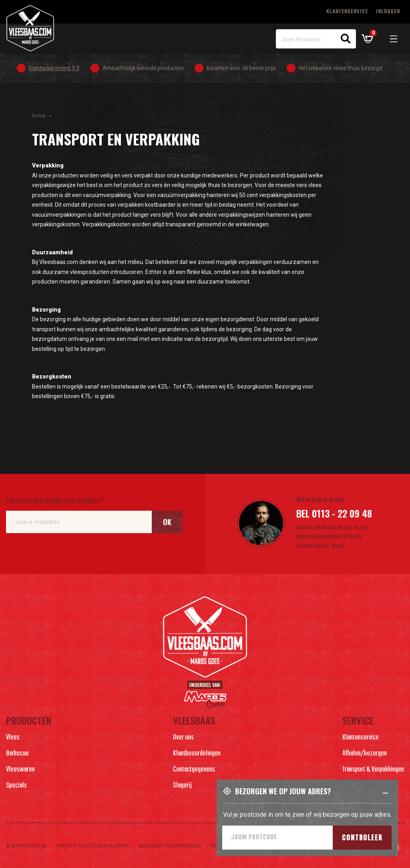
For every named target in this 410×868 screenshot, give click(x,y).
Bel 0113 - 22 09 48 (334, 513)
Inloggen (388, 12)
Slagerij (182, 786)
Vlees (13, 738)
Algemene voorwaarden (170, 846)
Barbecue (17, 754)
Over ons (183, 738)
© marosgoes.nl (27, 846)
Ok (167, 522)
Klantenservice (347, 12)
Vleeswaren (20, 770)
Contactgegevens (194, 770)
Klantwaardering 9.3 (54, 68)
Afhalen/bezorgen (365, 754)
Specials (16, 786)
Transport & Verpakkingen (373, 770)
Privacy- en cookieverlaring (93, 846)
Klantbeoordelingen (197, 754)
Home (39, 116)
